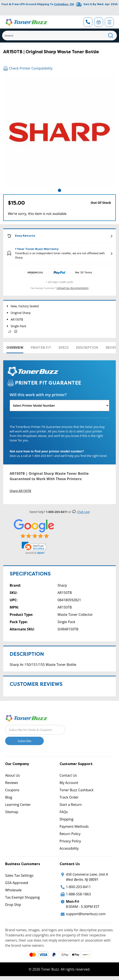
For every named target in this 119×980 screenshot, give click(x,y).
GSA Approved (17, 883)
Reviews (12, 783)
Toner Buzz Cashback (77, 790)
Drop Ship (13, 905)
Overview (15, 348)
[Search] (59, 36)
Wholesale (13, 890)
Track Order (69, 797)
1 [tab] (59, 190)
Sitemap (12, 812)
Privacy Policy (70, 841)
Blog (9, 797)
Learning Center (18, 805)
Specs (64, 348)
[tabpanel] (59, 132)
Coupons (12, 790)
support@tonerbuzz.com (86, 914)
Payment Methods (74, 826)
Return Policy (70, 834)
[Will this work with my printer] (59, 406)
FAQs (64, 812)
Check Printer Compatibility (28, 68)
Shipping (67, 819)
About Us (13, 775)
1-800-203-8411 (78, 887)
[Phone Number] (88, 22)
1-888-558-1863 (78, 894)
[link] (34, 548)
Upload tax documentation (73, 288)
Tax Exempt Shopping (22, 897)
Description (87, 348)
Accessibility (69, 848)
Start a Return (71, 805)
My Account (69, 783)
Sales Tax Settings (19, 875)
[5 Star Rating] (34, 529)
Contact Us (68, 775)
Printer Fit (41, 348)
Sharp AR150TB (20, 491)
